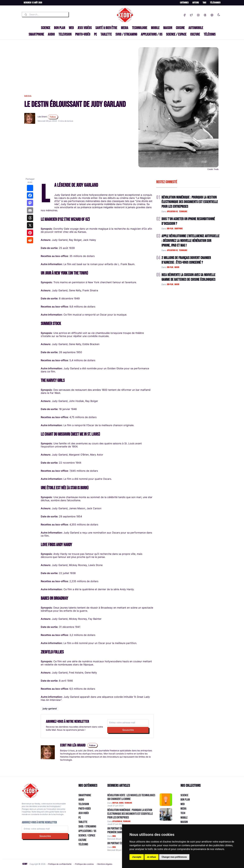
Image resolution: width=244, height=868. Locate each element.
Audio (51, 34)
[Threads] (205, 14)
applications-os (172, 212)
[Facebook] (185, 14)
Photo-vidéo (83, 34)
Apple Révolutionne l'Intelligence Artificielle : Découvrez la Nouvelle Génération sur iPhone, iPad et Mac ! (190, 241)
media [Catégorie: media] (114, 836)
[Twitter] (191, 14)
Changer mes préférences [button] (174, 857)
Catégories (184, 3)
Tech (183, 813)
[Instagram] (198, 14)
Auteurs (196, 3)
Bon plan (60, 28)
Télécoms (210, 34)
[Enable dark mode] (219, 14)
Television (65, 34)
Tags (204, 3)
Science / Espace (176, 34)
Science (46, 28)
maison (177, 267)
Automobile (196, 28)
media (28, 96)
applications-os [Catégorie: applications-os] (117, 821)
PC (95, 34)
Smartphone (36, 34)
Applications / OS (152, 34)
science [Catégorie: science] (121, 803)
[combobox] (45, 14)
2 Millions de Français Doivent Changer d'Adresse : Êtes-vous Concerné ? (186, 260)
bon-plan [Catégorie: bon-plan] (115, 803)
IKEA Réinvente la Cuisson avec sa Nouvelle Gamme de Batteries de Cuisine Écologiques (188, 277)
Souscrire (128, 730)
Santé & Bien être (106, 28)
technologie (183, 212)
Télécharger (215, 3)
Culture (195, 34)
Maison (168, 28)
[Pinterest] (212, 14)
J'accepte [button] (137, 857)
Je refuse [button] (151, 857)
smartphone (179, 229)
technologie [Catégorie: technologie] (128, 803)
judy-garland (50, 709)
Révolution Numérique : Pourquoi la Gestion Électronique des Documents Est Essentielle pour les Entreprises (190, 202)
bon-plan (170, 229)
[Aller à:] (166, 800)
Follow (53, 117)
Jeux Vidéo (84, 813)
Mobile (155, 28)
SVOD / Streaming (126, 34)
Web (71, 28)
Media (125, 28)
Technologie (140, 28)
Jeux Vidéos (85, 28)
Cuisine (180, 28)
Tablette (106, 34)
